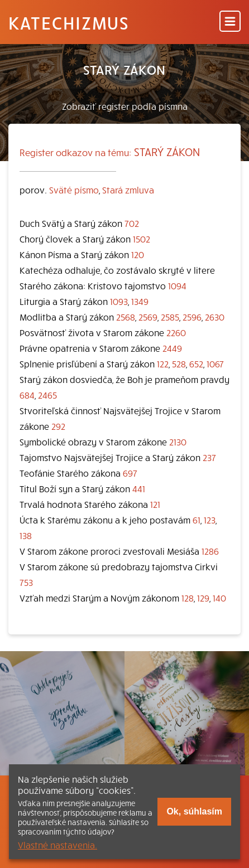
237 (209, 457)
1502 (142, 239)
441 (139, 488)
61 (197, 520)
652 (196, 363)
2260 (176, 332)
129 (203, 598)
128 (188, 598)
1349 (140, 301)
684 (27, 395)
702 (132, 223)
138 (26, 535)
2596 (192, 317)
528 (179, 363)
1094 (177, 285)
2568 (126, 317)
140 (219, 598)
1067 (215, 363)
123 (210, 520)
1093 (119, 301)
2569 (148, 317)
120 (138, 254)
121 (155, 504)
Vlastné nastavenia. (58, 845)
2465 (47, 395)
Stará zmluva (128, 190)
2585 (170, 317)
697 (130, 473)
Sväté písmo (74, 190)
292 (58, 426)
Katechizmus (69, 22)
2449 (172, 348)
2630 (215, 317)
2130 (178, 442)
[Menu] (230, 22)
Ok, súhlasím (194, 811)
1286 (210, 551)
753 (26, 582)
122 (163, 363)
